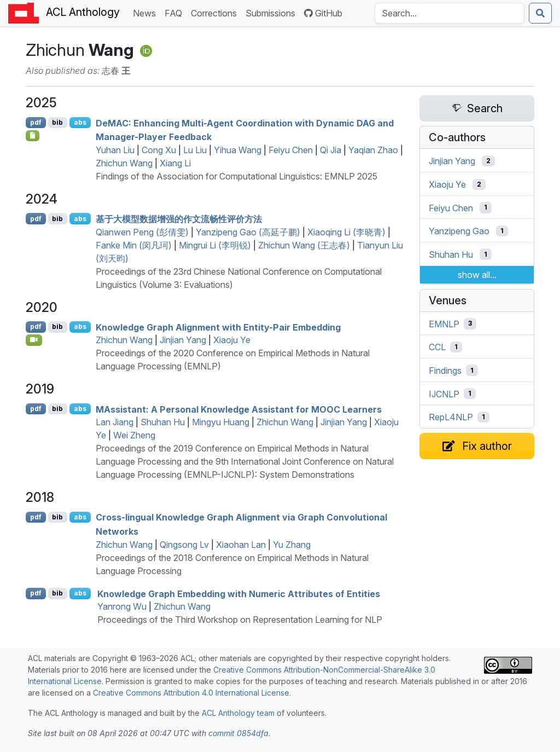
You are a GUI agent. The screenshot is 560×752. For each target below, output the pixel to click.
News (147, 12)
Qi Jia (331, 150)
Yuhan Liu (115, 150)
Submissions (273, 12)
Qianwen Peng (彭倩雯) (142, 232)
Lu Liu (195, 150)
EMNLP (444, 323)
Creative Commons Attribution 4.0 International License (191, 693)
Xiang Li (175, 163)
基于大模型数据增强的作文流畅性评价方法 (179, 219)
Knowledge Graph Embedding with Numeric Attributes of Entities (239, 593)
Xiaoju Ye (232, 340)
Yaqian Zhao (373, 150)
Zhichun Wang (124, 163)
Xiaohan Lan (241, 545)
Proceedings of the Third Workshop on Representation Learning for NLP (240, 620)
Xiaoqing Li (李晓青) (346, 232)
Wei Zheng (134, 435)
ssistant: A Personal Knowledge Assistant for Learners (239, 409)
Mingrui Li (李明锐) (215, 245)
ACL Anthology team (238, 713)
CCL (437, 347)
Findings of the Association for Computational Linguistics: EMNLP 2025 (237, 176)
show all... (477, 275)
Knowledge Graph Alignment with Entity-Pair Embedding (218, 327)
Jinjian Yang (183, 340)
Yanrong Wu (122, 606)
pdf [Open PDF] (36, 122)
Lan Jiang (115, 422)
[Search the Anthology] (450, 13)
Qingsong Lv (184, 545)
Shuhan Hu (163, 422)
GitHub (323, 13)
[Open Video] (34, 340)
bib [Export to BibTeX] (57, 122)
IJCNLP (444, 394)
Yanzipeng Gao (459, 231)
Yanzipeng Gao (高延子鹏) (248, 232)
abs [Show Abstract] (80, 122)
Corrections (216, 12)
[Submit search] (540, 13)
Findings (445, 371)
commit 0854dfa (238, 733)
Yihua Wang (238, 150)
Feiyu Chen (291, 150)
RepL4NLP (451, 417)
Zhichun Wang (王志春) (304, 245)
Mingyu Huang (221, 422)
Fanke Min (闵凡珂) (134, 245)
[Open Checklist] (33, 136)
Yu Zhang (292, 545)
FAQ (176, 12)
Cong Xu (159, 150)
